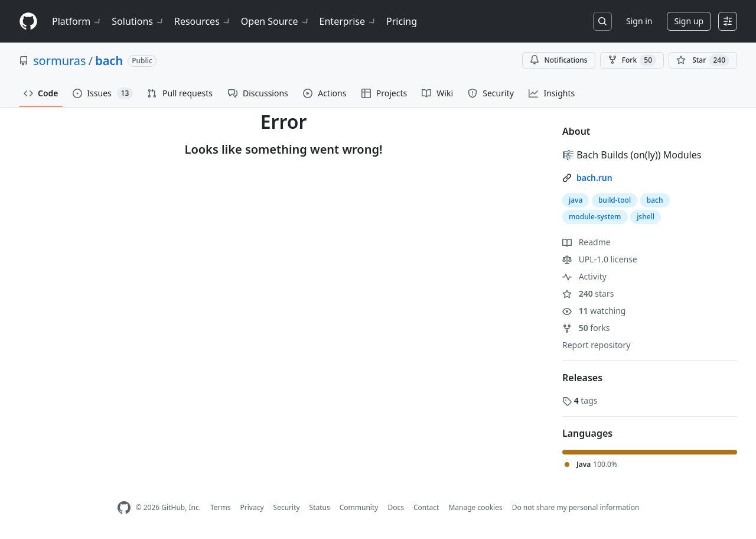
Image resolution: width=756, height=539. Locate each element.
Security (287, 507)
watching (594, 311)
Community (359, 507)
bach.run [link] (594, 178)
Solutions (138, 21)
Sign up (689, 21)
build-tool (615, 200)
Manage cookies (475, 507)
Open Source (276, 21)
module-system (595, 217)
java (576, 200)
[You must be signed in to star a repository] (703, 60)
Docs (396, 507)
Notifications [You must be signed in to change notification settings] (558, 60)
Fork (632, 60)
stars (588, 293)
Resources (203, 21)
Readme (586, 242)
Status (320, 507)
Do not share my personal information (576, 507)
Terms (221, 507)
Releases (582, 378)
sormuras (60, 61)
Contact (426, 507)
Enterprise (348, 21)
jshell (646, 217)
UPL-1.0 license (600, 259)
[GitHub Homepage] (124, 508)
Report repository (596, 345)
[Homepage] (28, 22)
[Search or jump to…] (602, 21)
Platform (77, 21)
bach (109, 61)
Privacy (252, 507)
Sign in (639, 21)
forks (586, 328)
